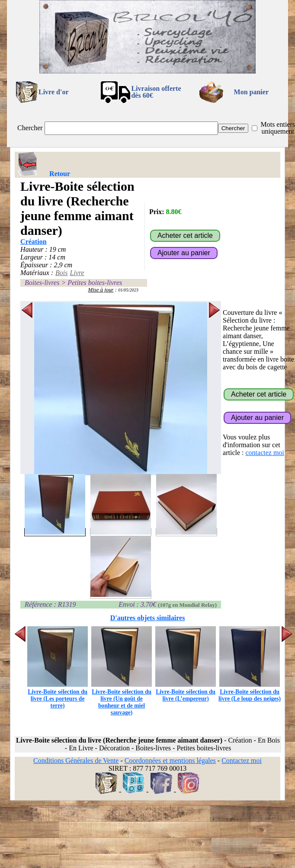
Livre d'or (53, 92)
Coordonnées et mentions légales (170, 761)
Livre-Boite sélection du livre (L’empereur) (186, 692)
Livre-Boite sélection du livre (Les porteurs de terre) (58, 695)
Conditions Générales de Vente (76, 761)
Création (33, 242)
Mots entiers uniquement (278, 128)
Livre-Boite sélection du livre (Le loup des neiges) (250, 692)
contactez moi (265, 453)
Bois (61, 273)
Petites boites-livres (95, 283)
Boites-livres (42, 283)
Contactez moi (242, 761)
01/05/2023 (128, 290)
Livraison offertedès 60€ (156, 92)
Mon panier (251, 92)
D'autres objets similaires (148, 618)
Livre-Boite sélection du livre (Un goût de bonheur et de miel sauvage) (122, 699)
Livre (77, 273)
